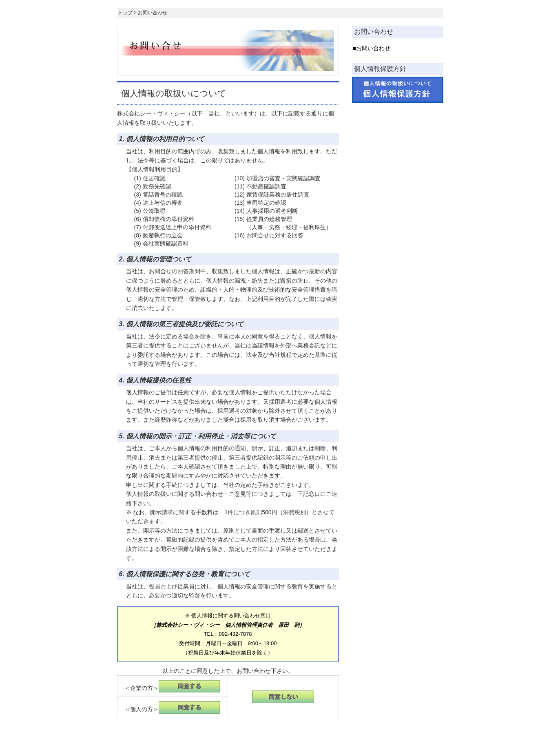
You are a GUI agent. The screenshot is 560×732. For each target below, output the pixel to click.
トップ (125, 13)
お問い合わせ (373, 48)
